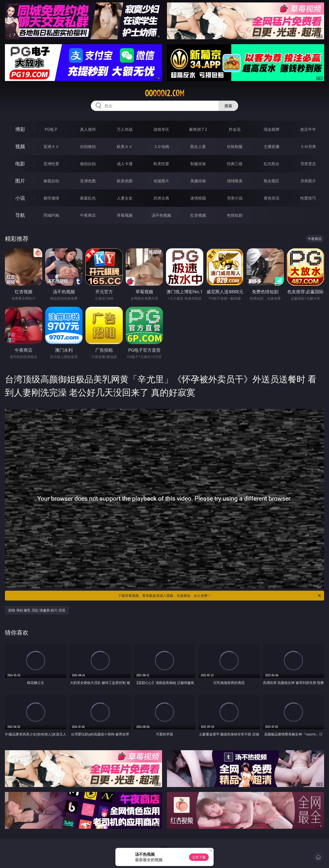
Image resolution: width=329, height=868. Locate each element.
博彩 (20, 129)
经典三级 (235, 164)
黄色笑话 (272, 198)
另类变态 (308, 164)
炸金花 (235, 129)
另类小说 (235, 198)
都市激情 (51, 198)
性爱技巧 (308, 198)
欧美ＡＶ (125, 147)
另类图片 (308, 181)
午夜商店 (88, 215)
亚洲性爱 (51, 164)
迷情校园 (198, 198)
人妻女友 (125, 198)
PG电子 (51, 129)
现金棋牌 (272, 129)
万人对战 (125, 129)
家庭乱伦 (88, 198)
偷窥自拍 (51, 181)
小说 (20, 198)
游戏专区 (161, 129)
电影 (20, 164)
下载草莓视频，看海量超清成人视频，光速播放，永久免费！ (220, 596)
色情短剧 (235, 215)
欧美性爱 (161, 164)
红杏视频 (198, 215)
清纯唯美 (235, 181)
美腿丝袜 (198, 181)
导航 (20, 215)
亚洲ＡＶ (51, 147)
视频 (20, 146)
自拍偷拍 (88, 147)
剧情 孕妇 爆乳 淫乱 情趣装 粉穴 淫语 (37, 610)
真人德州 (88, 129)
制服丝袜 (198, 164)
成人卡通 (125, 164)
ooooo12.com (165, 93)
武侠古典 (161, 198)
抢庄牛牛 (308, 129)
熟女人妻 (198, 147)
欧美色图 (125, 181)
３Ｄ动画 (161, 147)
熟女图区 (272, 181)
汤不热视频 (161, 215)
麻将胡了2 (198, 129)
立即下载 (199, 857)
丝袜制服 (235, 147)
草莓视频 (125, 215)
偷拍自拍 (88, 164)
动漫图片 (161, 181)
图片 (20, 181)
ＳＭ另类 (308, 147)
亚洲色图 (88, 181)
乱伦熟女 (272, 164)
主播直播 (272, 147)
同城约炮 (51, 215)
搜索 (228, 106)
